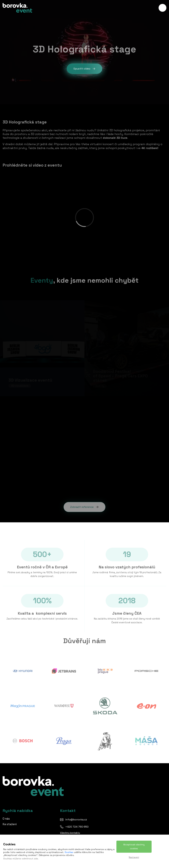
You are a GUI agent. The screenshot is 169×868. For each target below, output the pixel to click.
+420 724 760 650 (77, 827)
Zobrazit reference (84, 505)
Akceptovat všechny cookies (134, 847)
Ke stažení (10, 824)
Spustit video (84, 69)
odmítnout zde (30, 859)
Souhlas (69, 852)
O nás (6, 819)
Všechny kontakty (70, 833)
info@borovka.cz (76, 820)
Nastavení (134, 857)
